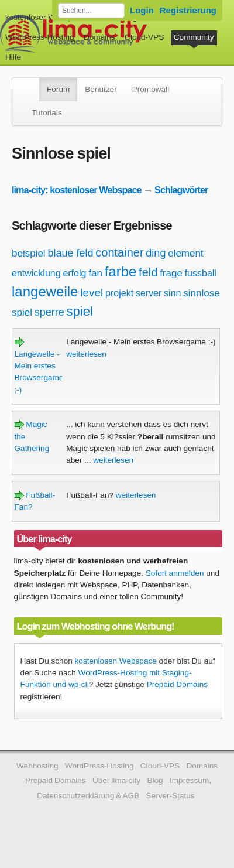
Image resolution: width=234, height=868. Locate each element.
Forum (58, 89)
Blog (155, 780)
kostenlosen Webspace (116, 661)
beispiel (29, 253)
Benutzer (101, 89)
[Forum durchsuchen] (91, 11)
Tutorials (47, 113)
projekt (119, 293)
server (149, 293)
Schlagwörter (181, 190)
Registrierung (188, 10)
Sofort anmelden (175, 573)
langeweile (45, 291)
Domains (99, 37)
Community (194, 37)
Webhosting (37, 766)
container (119, 252)
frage (171, 273)
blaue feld (70, 253)
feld (148, 272)
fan (95, 273)
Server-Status (171, 796)
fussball (201, 273)
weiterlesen (86, 354)
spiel (80, 311)
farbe (121, 271)
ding (156, 253)
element (185, 253)
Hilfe (13, 57)
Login (142, 10)
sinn (172, 293)
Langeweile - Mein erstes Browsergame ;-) (39, 366)
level (92, 293)
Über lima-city (116, 780)
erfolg (74, 273)
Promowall (151, 89)
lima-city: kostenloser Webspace (77, 190)
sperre (49, 312)
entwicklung (36, 273)
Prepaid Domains (177, 684)
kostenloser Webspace (45, 17)
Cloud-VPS (144, 37)
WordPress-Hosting (40, 37)
